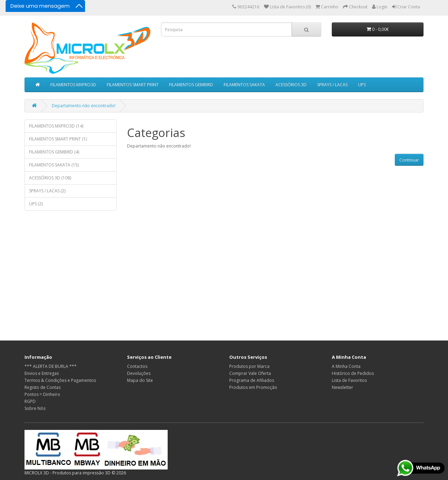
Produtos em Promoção (253, 387)
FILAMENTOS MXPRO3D (73, 85)
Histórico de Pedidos (353, 373)
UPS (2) (36, 204)
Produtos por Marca (249, 366)
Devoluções (139, 373)
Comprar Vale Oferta (250, 373)
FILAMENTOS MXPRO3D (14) (56, 126)
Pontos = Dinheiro (42, 394)
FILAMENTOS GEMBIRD (191, 85)
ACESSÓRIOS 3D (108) (50, 178)
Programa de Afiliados (252, 380)
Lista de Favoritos (349, 380)
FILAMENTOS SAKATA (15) (54, 165)
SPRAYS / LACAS (332, 85)
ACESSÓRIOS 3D (291, 85)
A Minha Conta (346, 366)
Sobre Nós (35, 408)
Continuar (409, 160)
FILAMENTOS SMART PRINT (133, 85)
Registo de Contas (43, 387)
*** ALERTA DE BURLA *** (51, 366)
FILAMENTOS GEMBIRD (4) (54, 152)
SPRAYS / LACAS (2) (47, 191)
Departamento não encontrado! (84, 106)
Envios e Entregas (42, 373)
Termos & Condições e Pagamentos (60, 380)
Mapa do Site (140, 380)
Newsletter (342, 387)
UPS (362, 85)
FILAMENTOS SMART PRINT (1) (58, 139)
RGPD (30, 401)
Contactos (137, 366)
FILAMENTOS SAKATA (244, 85)
